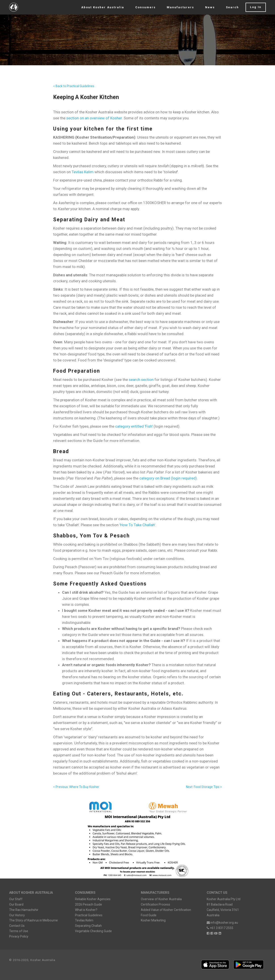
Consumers (145, 7)
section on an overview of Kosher (94, 118)
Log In (256, 7)
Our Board (16, 904)
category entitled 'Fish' (134, 426)
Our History (17, 915)
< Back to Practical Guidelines (74, 86)
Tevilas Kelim (83, 172)
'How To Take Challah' (137, 525)
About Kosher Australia (103, 7)
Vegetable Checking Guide (93, 931)
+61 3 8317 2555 (220, 928)
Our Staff (16, 899)
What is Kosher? (86, 910)
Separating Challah (88, 926)
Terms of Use (19, 931)
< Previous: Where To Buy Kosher (76, 787)
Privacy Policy (19, 936)
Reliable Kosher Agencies (93, 899)
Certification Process (155, 904)
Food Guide (149, 915)
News (210, 7)
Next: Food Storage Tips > (204, 787)
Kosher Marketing (153, 920)
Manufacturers (180, 7)
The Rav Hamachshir (24, 910)
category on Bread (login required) (168, 478)
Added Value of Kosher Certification (166, 910)
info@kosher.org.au (222, 923)
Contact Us (17, 926)
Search (232, 7)
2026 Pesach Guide (89, 904)
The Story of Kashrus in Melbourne (33, 920)
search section (141, 380)
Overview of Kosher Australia (161, 899)
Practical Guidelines (89, 915)
